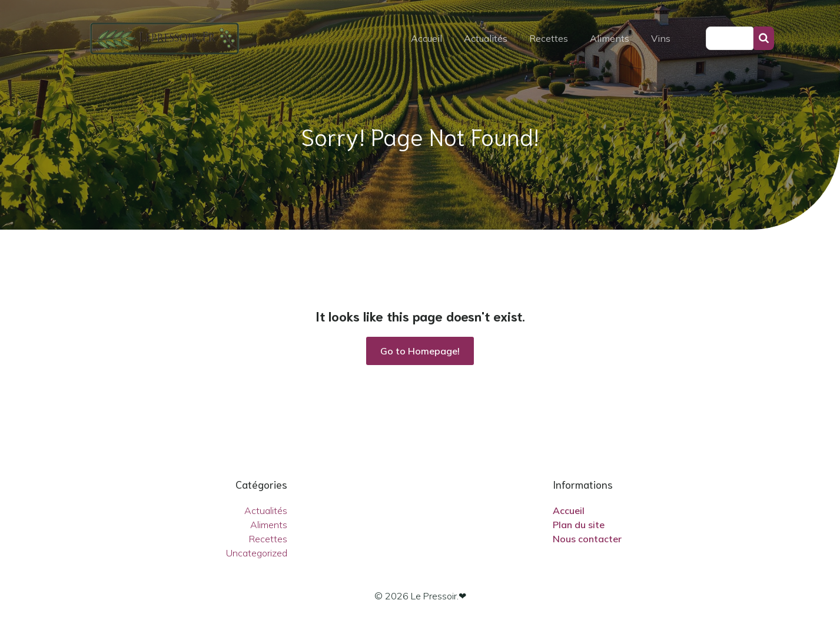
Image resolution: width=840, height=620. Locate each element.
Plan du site (579, 525)
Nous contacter (587, 539)
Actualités (486, 38)
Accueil (426, 38)
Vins (661, 38)
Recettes (549, 38)
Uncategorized (257, 553)
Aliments (610, 38)
